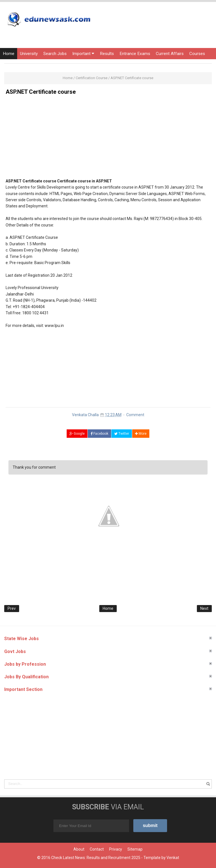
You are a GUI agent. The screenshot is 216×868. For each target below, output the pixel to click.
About (79, 849)
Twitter (122, 434)
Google (77, 434)
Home (9, 54)
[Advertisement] (108, 139)
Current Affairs (170, 54)
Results (107, 54)
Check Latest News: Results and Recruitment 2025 (96, 858)
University (29, 54)
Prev (12, 608)
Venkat (173, 858)
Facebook (99, 434)
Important (83, 54)
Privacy (116, 849)
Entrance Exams (135, 54)
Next (204, 608)
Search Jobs (55, 54)
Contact (97, 849)
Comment (135, 415)
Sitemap (135, 849)
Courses (197, 54)
